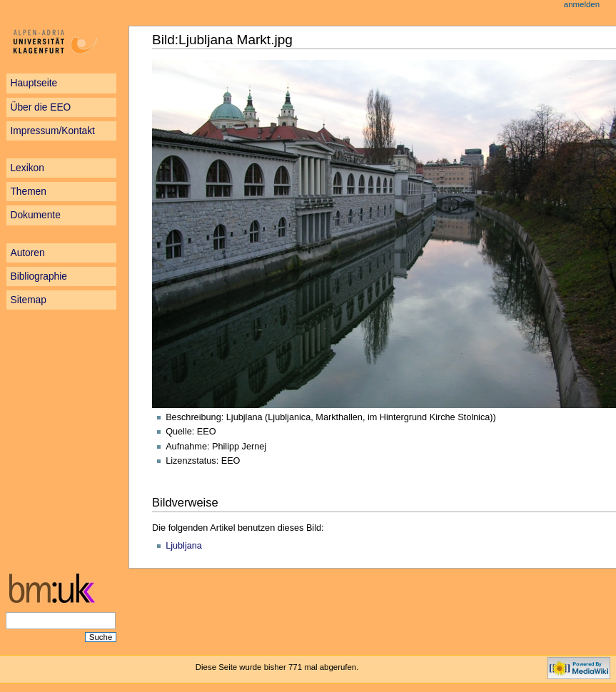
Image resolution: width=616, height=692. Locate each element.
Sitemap (28, 300)
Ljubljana (184, 546)
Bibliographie (39, 276)
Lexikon (27, 168)
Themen (28, 192)
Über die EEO (40, 107)
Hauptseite (34, 83)
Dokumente (35, 215)
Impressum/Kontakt (52, 131)
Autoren (27, 253)
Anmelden (582, 4)
